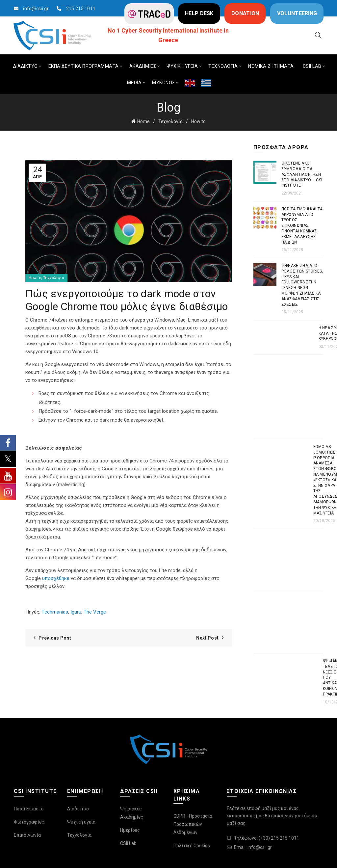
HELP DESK (199, 13)
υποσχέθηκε (56, 578)
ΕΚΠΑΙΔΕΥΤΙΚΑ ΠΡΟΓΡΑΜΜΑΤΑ (84, 66)
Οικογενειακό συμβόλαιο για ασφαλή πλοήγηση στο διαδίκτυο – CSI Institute (302, 174)
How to (198, 121)
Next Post (207, 638)
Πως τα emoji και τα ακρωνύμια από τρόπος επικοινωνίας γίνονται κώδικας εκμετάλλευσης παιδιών (302, 226)
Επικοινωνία (27, 835)
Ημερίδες (130, 830)
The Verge (95, 612)
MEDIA (134, 83)
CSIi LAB (312, 66)
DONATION (245, 13)
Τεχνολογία (170, 121)
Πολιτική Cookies (192, 846)
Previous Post (55, 638)
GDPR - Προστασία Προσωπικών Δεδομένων (193, 824)
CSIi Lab (128, 843)
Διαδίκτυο (78, 809)
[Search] (318, 35)
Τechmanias (55, 612)
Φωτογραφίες (29, 822)
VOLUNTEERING (297, 13)
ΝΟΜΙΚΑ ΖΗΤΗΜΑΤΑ (271, 66)
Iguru (75, 612)
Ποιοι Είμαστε (29, 809)
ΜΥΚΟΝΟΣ (164, 83)
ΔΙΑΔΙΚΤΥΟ (26, 66)
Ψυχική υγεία (81, 822)
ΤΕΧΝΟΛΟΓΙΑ (223, 66)
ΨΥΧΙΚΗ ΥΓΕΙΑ (182, 66)
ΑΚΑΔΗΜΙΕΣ (143, 66)
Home (143, 121)
